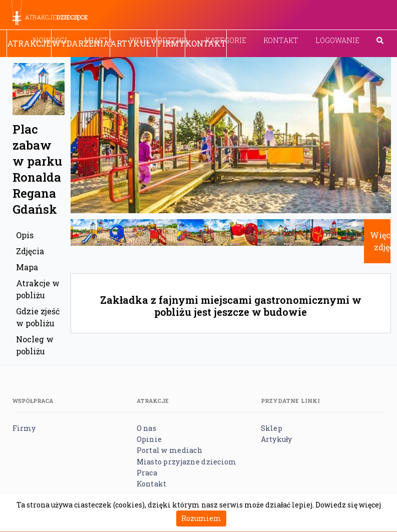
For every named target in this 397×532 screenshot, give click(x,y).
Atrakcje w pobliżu (38, 289)
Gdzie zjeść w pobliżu (38, 317)
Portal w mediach (169, 450)
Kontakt (281, 40)
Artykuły (133, 43)
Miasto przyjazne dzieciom (187, 462)
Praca (147, 473)
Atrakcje (29, 43)
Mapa (27, 267)
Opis (25, 235)
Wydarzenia (81, 43)
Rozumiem (201, 518)
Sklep (272, 428)
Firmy (171, 43)
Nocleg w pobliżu (35, 345)
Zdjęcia (30, 251)
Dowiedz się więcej (348, 505)
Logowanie (337, 40)
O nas (146, 428)
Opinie (149, 439)
